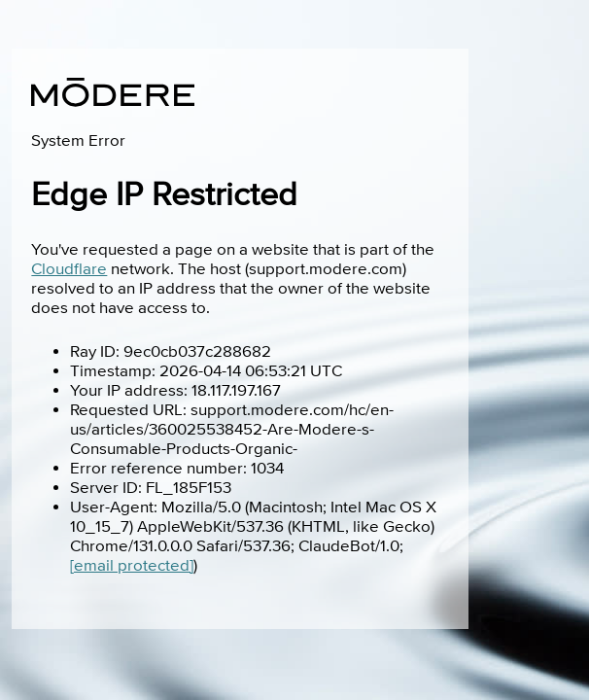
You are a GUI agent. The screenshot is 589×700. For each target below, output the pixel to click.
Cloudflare (69, 269)
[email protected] (132, 566)
